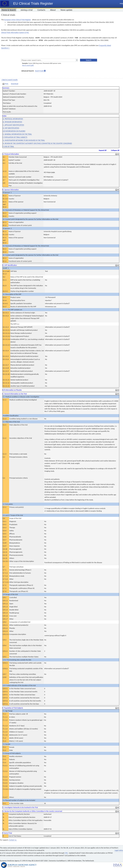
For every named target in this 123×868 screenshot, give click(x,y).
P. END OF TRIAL (8, 146)
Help (121, 3)
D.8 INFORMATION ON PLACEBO (14, 131)
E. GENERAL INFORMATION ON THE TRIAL (17, 134)
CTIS (66, 853)
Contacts (41, 10)
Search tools (39, 71)
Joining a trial (27, 10)
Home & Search (9, 10)
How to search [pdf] (28, 65)
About (53, 10)
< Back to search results (9, 80)
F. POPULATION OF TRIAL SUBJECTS (15, 137)
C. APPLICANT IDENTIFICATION (13, 125)
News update (67, 10)
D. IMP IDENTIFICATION (11, 128)
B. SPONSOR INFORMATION (12, 122)
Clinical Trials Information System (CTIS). (15, 33)
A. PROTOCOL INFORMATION (13, 119)
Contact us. (13, 840)
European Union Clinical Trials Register (18, 20)
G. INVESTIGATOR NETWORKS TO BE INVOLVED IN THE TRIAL (24, 140)
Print (6, 84)
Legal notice (119, 850)
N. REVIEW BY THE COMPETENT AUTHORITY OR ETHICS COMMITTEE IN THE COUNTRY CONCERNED (37, 143)
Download (15, 84)
